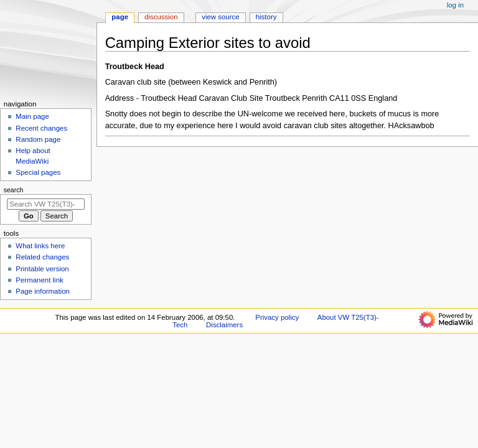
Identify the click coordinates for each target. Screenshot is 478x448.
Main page (32, 116)
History (266, 17)
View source (220, 17)
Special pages (38, 172)
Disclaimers (224, 325)
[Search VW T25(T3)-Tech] (46, 204)
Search (14, 190)
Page (120, 17)
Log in (455, 5)
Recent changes (41, 128)
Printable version (42, 269)
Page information (43, 291)
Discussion (161, 17)
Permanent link (39, 280)
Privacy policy (277, 317)
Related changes (42, 257)
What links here (40, 246)
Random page (38, 139)
